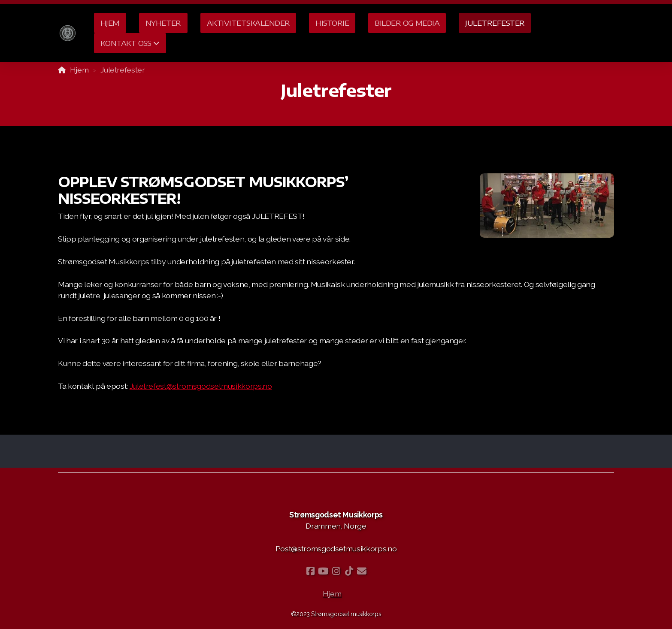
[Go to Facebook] (310, 571)
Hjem (79, 70)
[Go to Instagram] (336, 571)
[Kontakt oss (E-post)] (362, 571)
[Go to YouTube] (323, 571)
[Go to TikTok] (349, 571)
